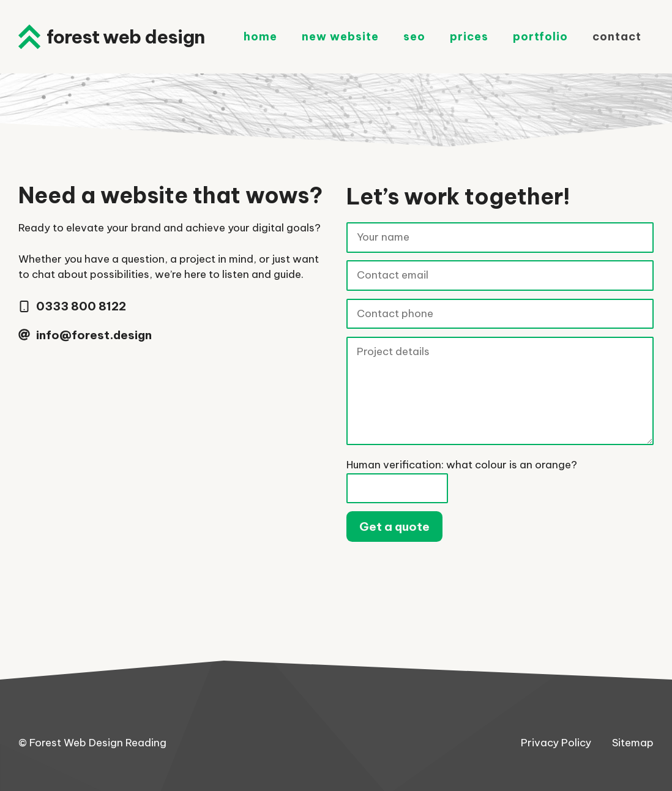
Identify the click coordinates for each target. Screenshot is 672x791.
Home (260, 36)
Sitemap (633, 743)
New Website (340, 36)
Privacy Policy (556, 743)
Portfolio (540, 36)
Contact (617, 36)
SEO (414, 36)
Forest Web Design (125, 37)
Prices (469, 36)
